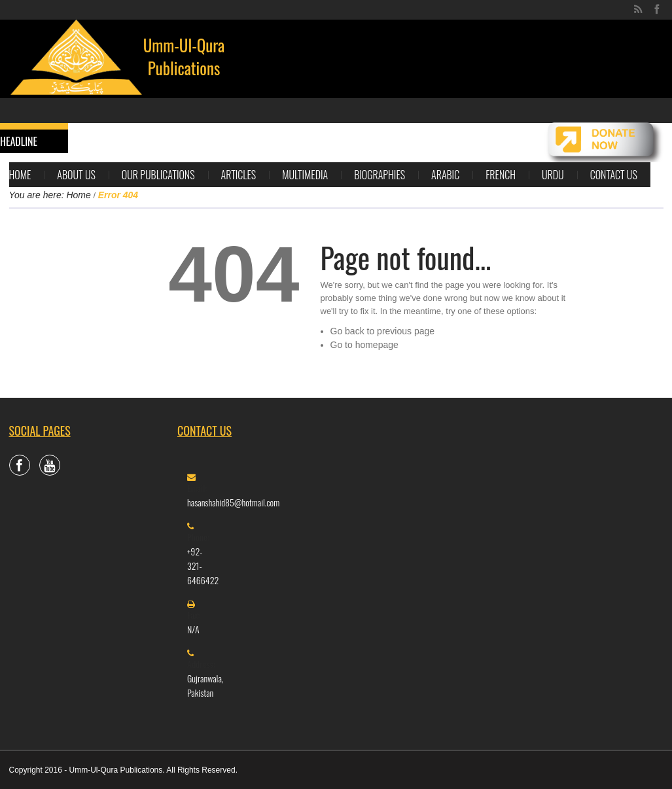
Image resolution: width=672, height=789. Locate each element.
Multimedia (305, 175)
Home (20, 175)
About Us (76, 175)
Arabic (445, 175)
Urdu (553, 175)
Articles (239, 175)
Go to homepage (364, 345)
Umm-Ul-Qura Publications (184, 56)
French (501, 175)
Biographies (380, 175)
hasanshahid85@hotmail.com (233, 502)
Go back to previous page (383, 331)
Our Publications (158, 175)
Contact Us (614, 175)
